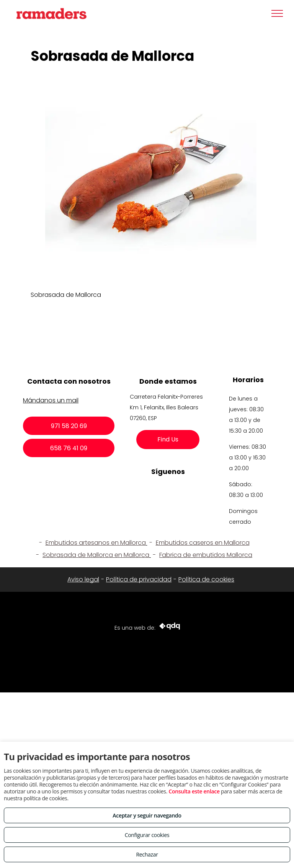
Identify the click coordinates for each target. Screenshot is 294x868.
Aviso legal (83, 579)
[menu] (277, 13)
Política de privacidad (139, 579)
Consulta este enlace (194, 791)
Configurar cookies (147, 835)
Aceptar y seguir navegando (147, 815)
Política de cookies (206, 579)
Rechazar (147, 854)
